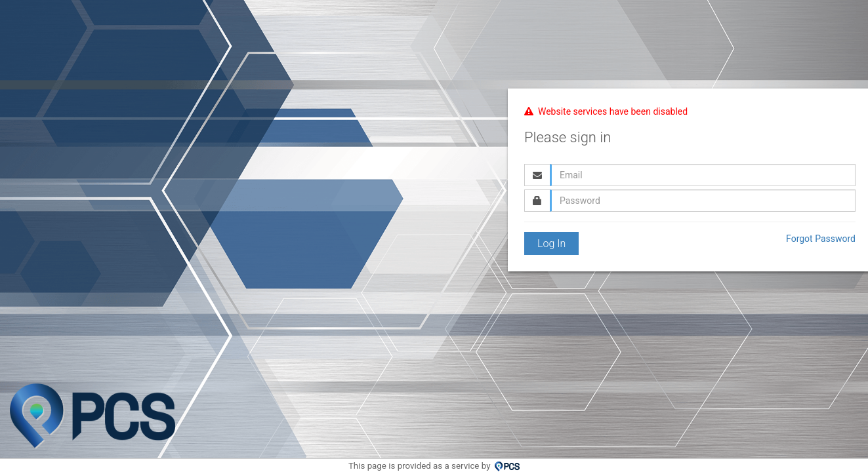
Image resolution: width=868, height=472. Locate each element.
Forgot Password (821, 239)
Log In (551, 244)
